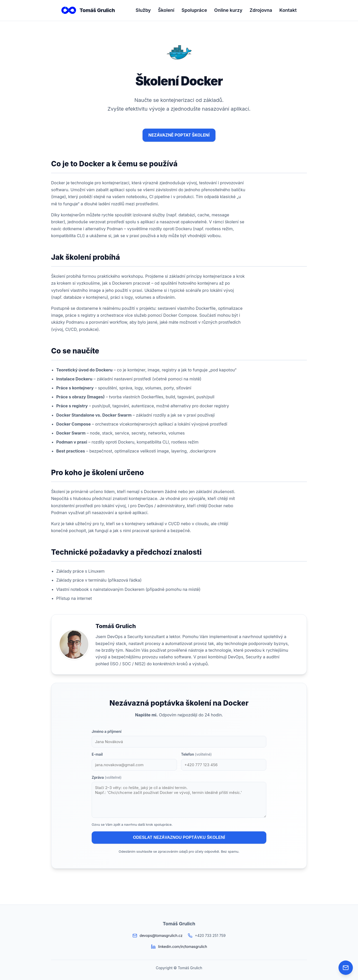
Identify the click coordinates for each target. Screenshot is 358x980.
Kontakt (288, 10)
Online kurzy (228, 10)
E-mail (97, 754)
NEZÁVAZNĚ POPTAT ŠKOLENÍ (179, 135)
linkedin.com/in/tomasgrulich (183, 947)
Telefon (196, 754)
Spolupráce (194, 10)
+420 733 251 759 (210, 935)
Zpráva (107, 777)
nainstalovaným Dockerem (119, 589)
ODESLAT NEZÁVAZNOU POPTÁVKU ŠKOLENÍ (179, 837)
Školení (166, 10)
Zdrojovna (261, 10)
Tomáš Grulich (88, 10)
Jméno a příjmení (107, 731)
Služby (143, 10)
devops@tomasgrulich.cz (161, 935)
